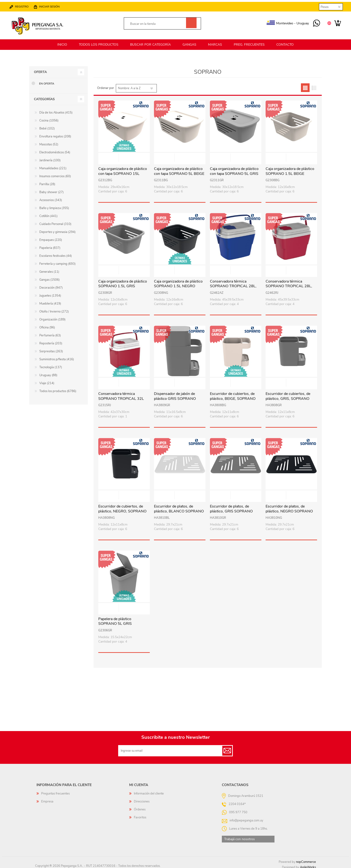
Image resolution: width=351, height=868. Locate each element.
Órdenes (140, 807)
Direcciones (142, 799)
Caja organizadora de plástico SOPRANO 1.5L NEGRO (178, 281)
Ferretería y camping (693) (57, 261)
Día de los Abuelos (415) (56, 110)
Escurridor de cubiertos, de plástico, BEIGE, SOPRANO (233, 394)
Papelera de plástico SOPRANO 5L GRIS (115, 619)
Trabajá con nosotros (239, 836)
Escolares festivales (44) (56, 253)
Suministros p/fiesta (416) (57, 357)
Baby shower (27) (51, 189)
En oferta (47, 81)
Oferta (40, 69)
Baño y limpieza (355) (54, 205)
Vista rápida (124, 155)
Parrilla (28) (47, 181)
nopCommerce (306, 859)
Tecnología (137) (51, 364)
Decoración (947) (51, 285)
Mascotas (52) (49, 142)
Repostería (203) (51, 341)
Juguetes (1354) (50, 293)
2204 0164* (237, 801)
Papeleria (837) (50, 245)
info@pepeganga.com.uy (246, 817)
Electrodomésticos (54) (55, 150)
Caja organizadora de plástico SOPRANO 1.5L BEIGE (290, 169)
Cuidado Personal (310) (55, 221)
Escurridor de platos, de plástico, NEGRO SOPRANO (289, 506)
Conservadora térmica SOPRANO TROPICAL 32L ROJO (121, 396)
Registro (24, 5)
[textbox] (157, 23)
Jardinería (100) (50, 158)
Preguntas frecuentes (55, 791)
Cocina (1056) (49, 118)
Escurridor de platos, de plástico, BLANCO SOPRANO (179, 506)
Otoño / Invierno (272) (54, 309)
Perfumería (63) (50, 333)
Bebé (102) (47, 126)
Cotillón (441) (48, 213)
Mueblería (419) (50, 301)
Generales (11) (49, 269)
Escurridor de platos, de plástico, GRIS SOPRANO (231, 506)
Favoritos (140, 815)
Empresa (47, 799)
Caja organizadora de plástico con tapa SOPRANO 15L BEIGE (123, 171)
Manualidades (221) (53, 166)
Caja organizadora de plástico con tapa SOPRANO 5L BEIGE (179, 169)
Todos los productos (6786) (58, 388)
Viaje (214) (47, 380)
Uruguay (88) (48, 372)
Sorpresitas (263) (51, 349)
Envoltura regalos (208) (55, 134)
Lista (314, 85)
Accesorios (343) (51, 197)
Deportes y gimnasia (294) (57, 229)
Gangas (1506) (49, 277)
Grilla (305, 85)
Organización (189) (52, 317)
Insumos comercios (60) (55, 173)
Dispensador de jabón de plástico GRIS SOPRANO (175, 394)
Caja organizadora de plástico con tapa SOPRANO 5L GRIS (234, 169)
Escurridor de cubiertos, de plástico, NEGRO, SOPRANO (122, 506)
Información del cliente (149, 791)
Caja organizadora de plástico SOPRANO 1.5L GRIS (123, 281)
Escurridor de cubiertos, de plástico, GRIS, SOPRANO (288, 394)
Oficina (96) (47, 325)
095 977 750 (314, 22)
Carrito (335, 22)
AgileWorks (308, 864)
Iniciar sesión (52, 5)
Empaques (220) (51, 237)
